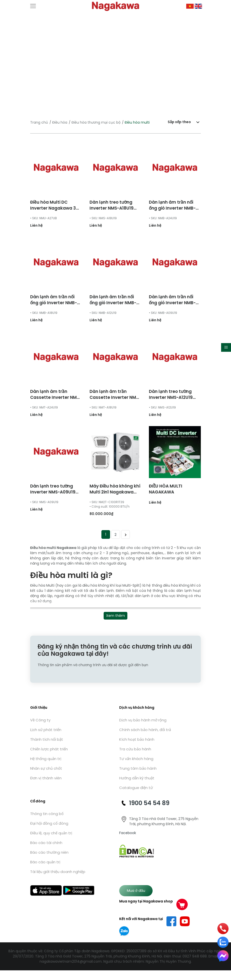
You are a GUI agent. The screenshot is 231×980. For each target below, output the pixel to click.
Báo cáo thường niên (49, 852)
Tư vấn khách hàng (136, 759)
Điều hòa (60, 122)
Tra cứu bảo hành (135, 749)
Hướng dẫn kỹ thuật (137, 778)
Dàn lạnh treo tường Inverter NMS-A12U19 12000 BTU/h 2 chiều (171, 397)
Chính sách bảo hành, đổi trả (145, 730)
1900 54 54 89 (149, 803)
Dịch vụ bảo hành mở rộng (143, 720)
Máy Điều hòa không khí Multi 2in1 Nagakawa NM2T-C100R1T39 (115, 492)
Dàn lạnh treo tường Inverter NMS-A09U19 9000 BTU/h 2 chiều (53, 492)
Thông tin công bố (47, 814)
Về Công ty (40, 720)
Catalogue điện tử (136, 788)
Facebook (128, 833)
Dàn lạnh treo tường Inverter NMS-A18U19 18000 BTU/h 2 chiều (112, 208)
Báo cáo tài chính (46, 843)
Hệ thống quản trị (46, 759)
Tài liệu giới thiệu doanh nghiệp (58, 872)
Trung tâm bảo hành (138, 768)
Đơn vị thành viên (46, 778)
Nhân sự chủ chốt (46, 768)
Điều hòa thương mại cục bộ (96, 122)
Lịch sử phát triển (46, 730)
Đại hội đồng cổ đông (49, 823)
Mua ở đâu (136, 891)
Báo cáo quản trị (45, 862)
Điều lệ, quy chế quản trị (51, 833)
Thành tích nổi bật (47, 739)
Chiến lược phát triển (49, 749)
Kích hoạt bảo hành (137, 739)
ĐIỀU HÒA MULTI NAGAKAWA (166, 489)
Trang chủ (39, 122)
